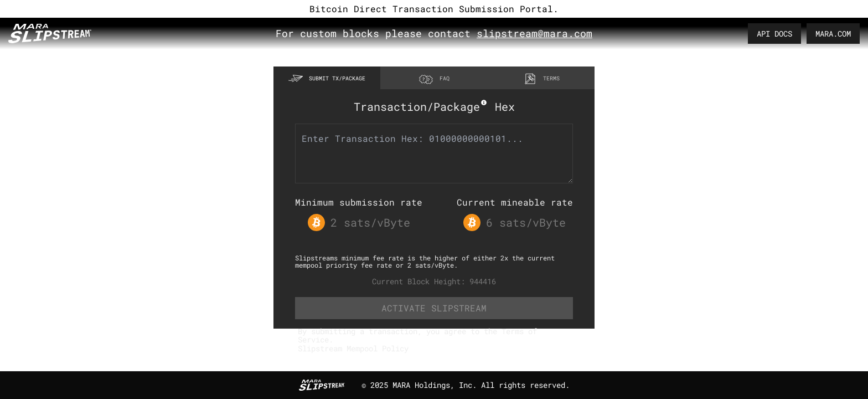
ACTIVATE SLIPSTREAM (434, 308)
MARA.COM (833, 34)
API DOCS (774, 34)
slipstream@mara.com (534, 33)
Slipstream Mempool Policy (353, 348)
